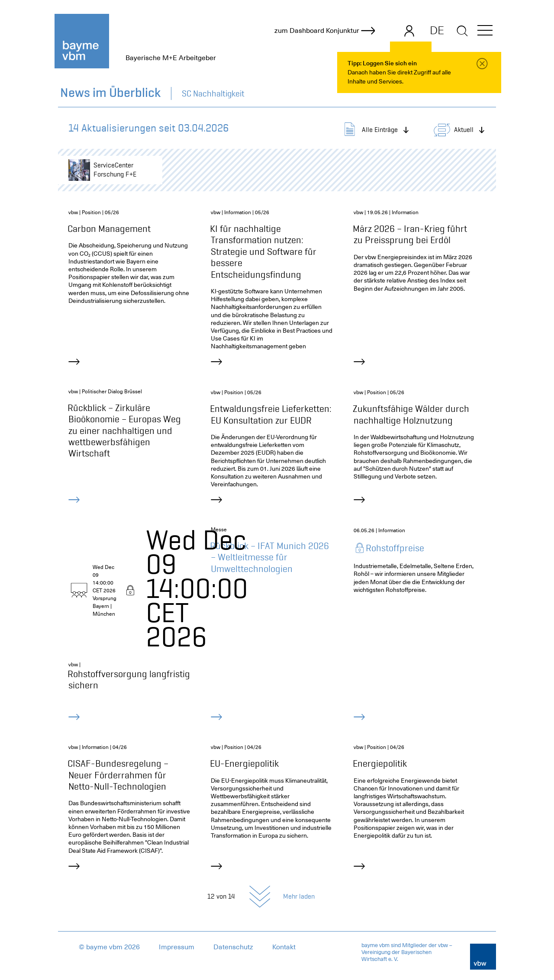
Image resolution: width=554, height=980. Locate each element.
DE (437, 30)
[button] (485, 32)
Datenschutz (233, 947)
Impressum (177, 947)
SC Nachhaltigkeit (213, 93)
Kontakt (284, 947)
